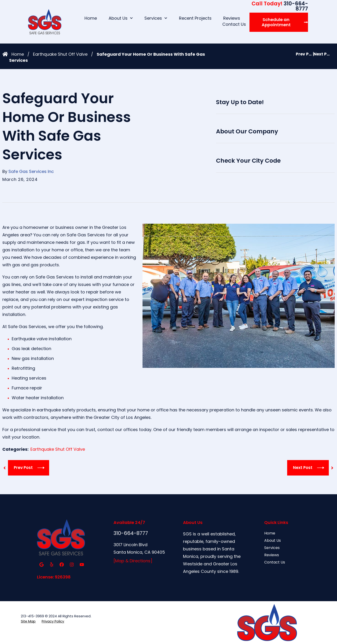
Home (91, 18)
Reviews (232, 18)
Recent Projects (195, 18)
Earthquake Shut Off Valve (60, 54)
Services (156, 18)
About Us (121, 18)
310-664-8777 (280, 6)
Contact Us (234, 24)
